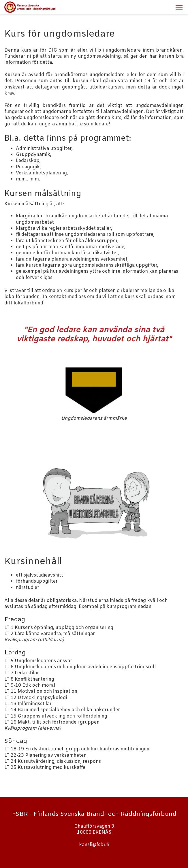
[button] (179, 7)
